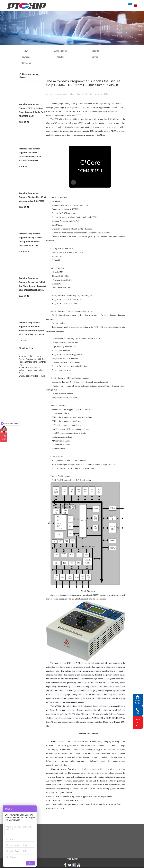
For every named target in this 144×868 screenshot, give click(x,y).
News (24, 51)
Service (55, 57)
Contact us (86, 57)
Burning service (55, 51)
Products (86, 51)
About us (24, 57)
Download (117, 51)
